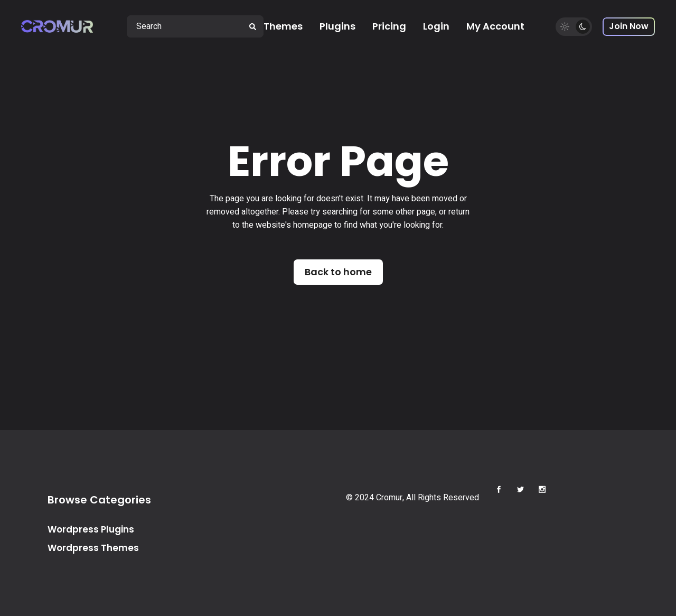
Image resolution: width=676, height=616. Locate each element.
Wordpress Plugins (91, 529)
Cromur (389, 498)
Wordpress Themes (93, 548)
